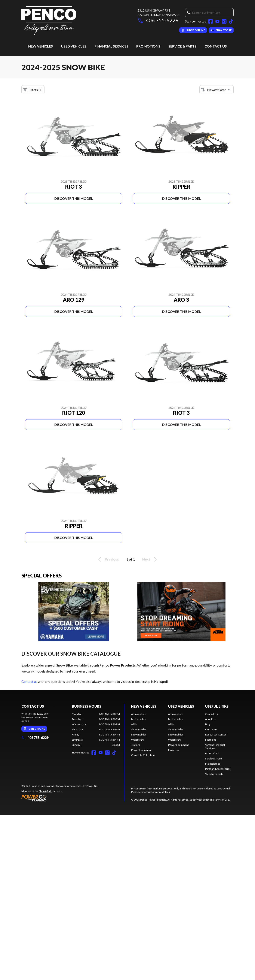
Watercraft (137, 740)
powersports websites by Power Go (77, 786)
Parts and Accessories (218, 769)
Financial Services (111, 46)
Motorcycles (138, 719)
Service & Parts (182, 46)
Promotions (148, 46)
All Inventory (138, 714)
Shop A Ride (46, 791)
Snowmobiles (139, 735)
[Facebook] (211, 21)
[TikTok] (231, 21)
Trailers (136, 745)
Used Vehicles (74, 46)
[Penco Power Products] (49, 21)
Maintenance (213, 764)
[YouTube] (217, 21)
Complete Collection (143, 755)
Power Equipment (141, 750)
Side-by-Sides (139, 729)
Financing (174, 750)
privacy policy (202, 800)
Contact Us (216, 46)
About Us (210, 719)
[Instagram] (224, 21)
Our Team (211, 729)
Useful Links (217, 706)
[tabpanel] (96, 729)
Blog (208, 724)
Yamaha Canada (214, 774)
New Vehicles (41, 46)
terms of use (222, 800)
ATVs (134, 724)
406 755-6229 (158, 20)
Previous (108, 559)
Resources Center (216, 735)
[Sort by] (216, 90)
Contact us (29, 681)
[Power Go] (60, 798)
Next (150, 559)
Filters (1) (33, 90)
